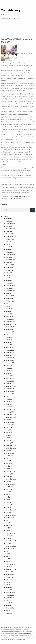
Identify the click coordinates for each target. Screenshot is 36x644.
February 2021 (10, 378)
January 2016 (10, 536)
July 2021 (9, 366)
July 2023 (9, 304)
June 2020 (9, 399)
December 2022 (11, 322)
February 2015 (10, 564)
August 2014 (10, 577)
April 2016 (9, 528)
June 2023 (9, 306)
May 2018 (9, 464)
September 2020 (11, 391)
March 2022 (10, 345)
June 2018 (9, 461)
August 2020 (10, 394)
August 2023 (10, 301)
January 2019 (10, 443)
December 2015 (11, 538)
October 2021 (10, 358)
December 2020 (11, 384)
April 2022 (9, 342)
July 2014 (9, 580)
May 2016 (9, 525)
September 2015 (11, 546)
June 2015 (9, 554)
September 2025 (11, 237)
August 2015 (10, 549)
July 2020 (9, 396)
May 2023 (9, 309)
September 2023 (11, 298)
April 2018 (9, 466)
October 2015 (10, 543)
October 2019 (10, 420)
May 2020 (9, 402)
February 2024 (10, 286)
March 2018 (10, 469)
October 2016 (10, 512)
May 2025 (9, 247)
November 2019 (11, 417)
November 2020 (11, 386)
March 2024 (10, 283)
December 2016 (11, 507)
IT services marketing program (22, 633)
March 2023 (10, 314)
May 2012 (9, 610)
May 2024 (9, 278)
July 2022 (9, 335)
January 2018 (10, 474)
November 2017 (11, 479)
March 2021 (10, 376)
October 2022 (10, 327)
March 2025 (10, 252)
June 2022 (9, 337)
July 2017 (9, 489)
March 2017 (10, 500)
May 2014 (9, 585)
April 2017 (9, 497)
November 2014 (11, 569)
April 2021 (9, 373)
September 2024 (11, 267)
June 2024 (9, 275)
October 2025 (10, 234)
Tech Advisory (11, 10)
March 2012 (10, 613)
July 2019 (9, 427)
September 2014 (11, 574)
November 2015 (11, 541)
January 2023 (10, 319)
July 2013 (9, 600)
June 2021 (9, 368)
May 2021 (9, 371)
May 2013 (9, 603)
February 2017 (10, 502)
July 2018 (9, 458)
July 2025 (9, 242)
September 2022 (11, 329)
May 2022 (9, 340)
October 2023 (10, 296)
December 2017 (11, 476)
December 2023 (11, 291)
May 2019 (9, 433)
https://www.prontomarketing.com (16, 639)
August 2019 (10, 425)
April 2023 (9, 311)
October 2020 (10, 389)
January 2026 (10, 226)
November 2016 (11, 510)
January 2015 (10, 567)
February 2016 (10, 533)
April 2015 (9, 559)
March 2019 (10, 438)
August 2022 (10, 332)
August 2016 (10, 518)
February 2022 (10, 347)
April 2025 (9, 249)
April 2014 (9, 587)
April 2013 (9, 605)
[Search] (33, 210)
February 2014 (10, 592)
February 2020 (10, 409)
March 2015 (10, 562)
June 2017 (9, 492)
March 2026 (10, 221)
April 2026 (9, 218)
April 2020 (9, 404)
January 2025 (10, 257)
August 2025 (10, 239)
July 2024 (9, 273)
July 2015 (9, 551)
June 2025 (9, 244)
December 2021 (11, 353)
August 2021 (10, 363)
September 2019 (11, 422)
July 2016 (9, 520)
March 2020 (10, 407)
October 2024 (10, 265)
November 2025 (11, 231)
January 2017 (10, 505)
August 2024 (10, 270)
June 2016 (9, 523)
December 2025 (11, 229)
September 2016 (11, 515)
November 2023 (11, 293)
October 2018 (10, 451)
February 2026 (10, 224)
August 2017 (10, 487)
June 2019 (9, 430)
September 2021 (11, 360)
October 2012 (10, 608)
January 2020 (10, 412)
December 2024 (11, 260)
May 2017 (9, 494)
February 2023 (10, 316)
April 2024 (9, 280)
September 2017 (11, 484)
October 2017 (10, 482)
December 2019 (11, 414)
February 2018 (10, 471)
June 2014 (9, 582)
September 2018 (11, 453)
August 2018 (10, 456)
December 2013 (11, 598)
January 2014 (10, 595)
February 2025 (10, 255)
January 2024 (10, 288)
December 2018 (11, 445)
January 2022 (10, 350)
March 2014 (10, 590)
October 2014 (10, 572)
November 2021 (11, 355)
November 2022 (11, 324)
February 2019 (10, 440)
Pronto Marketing (14, 18)
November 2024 (11, 262)
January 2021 (10, 381)
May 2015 (9, 556)
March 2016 (10, 531)
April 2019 (9, 435)
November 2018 (11, 448)
